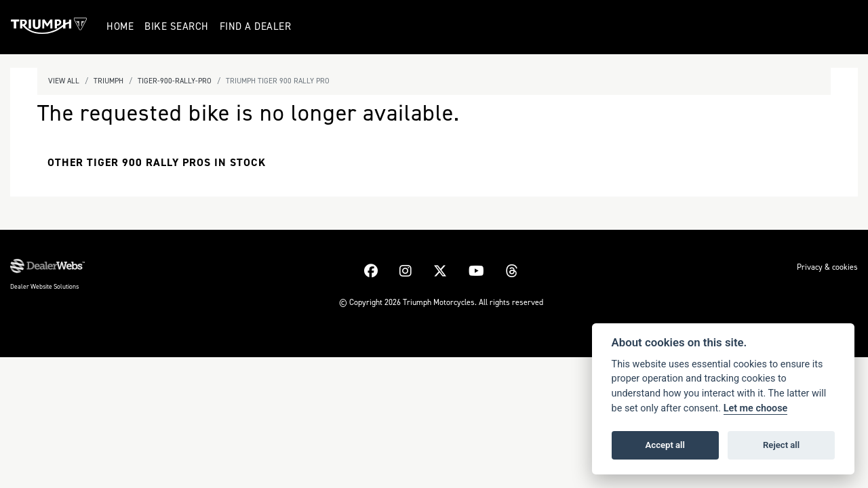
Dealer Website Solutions (44, 286)
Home (121, 26)
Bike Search (178, 26)
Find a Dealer (257, 26)
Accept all (665, 445)
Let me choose (756, 408)
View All (64, 81)
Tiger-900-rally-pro (175, 81)
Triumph (108, 81)
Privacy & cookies (827, 267)
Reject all (781, 445)
